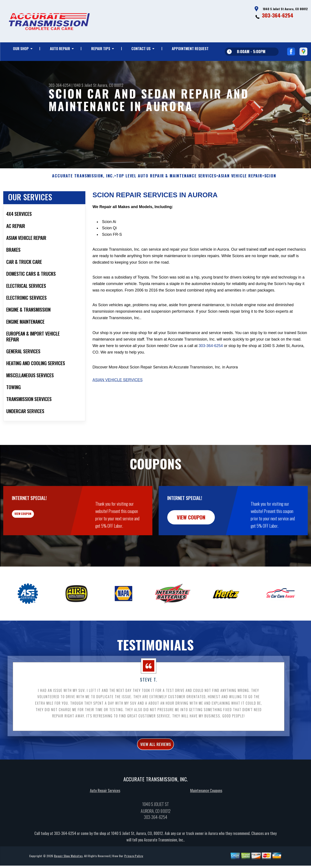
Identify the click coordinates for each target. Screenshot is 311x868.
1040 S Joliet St (85, 85)
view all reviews (155, 766)
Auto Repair (60, 49)
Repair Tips (101, 49)
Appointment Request (190, 49)
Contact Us (141, 49)
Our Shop (21, 49)
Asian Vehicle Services (118, 401)
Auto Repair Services (105, 814)
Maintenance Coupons (206, 814)
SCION (270, 197)
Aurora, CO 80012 (110, 85)
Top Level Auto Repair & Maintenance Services (166, 197)
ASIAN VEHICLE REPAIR (240, 197)
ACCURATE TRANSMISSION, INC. (83, 197)
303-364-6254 (278, 15)
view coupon (36, 538)
